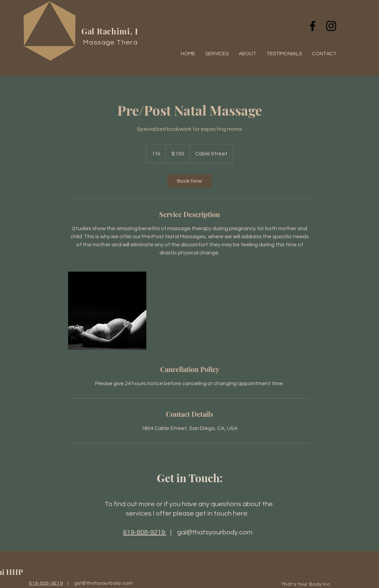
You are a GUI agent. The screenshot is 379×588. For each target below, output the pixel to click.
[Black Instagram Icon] (331, 26)
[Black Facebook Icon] (313, 26)
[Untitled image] (107, 311)
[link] (189, 181)
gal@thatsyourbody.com (215, 532)
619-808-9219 (145, 532)
